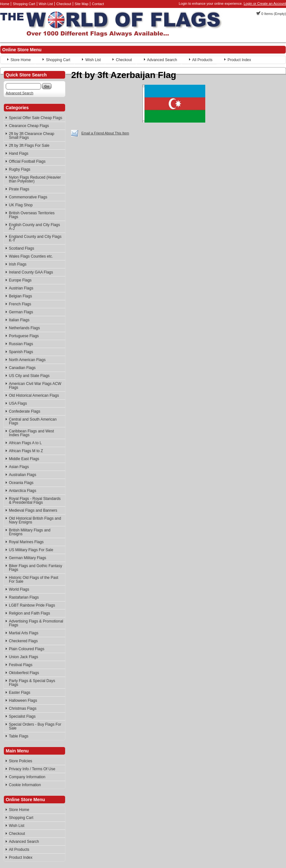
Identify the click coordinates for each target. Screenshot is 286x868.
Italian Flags (19, 320)
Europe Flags (20, 280)
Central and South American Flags (33, 421)
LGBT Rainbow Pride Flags (32, 605)
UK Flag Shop (21, 205)
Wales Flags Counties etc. (31, 256)
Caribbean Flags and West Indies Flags (31, 433)
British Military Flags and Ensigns (30, 532)
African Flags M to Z (26, 451)
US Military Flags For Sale (31, 550)
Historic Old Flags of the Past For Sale (34, 580)
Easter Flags (20, 693)
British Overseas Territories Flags (32, 215)
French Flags (20, 304)
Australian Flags (23, 475)
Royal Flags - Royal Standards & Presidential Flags (35, 501)
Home (5, 4)
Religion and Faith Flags (29, 613)
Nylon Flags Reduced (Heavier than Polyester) (35, 179)
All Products (202, 60)
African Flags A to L (25, 443)
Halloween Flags (23, 701)
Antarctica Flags (23, 491)
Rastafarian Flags (24, 597)
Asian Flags (19, 467)
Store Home (21, 60)
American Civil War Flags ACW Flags (35, 386)
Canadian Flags (22, 368)
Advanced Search (162, 60)
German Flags (21, 312)
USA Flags (18, 403)
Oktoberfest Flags (24, 673)
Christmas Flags (23, 708)
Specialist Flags (22, 716)
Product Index (239, 60)
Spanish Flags (21, 352)
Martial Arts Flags (24, 633)
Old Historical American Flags (34, 395)
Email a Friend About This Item (105, 133)
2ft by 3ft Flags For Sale (29, 146)
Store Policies (20, 761)
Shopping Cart (24, 4)
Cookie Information (25, 785)
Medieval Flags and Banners (33, 510)
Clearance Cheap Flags (29, 126)
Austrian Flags (21, 288)
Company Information (27, 777)
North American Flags (27, 360)
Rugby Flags (20, 169)
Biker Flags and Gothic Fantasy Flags (35, 568)
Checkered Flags (23, 641)
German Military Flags (27, 558)
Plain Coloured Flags (27, 649)
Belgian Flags (20, 296)
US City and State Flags (29, 376)
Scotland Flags (21, 248)
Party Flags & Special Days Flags (32, 683)
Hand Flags (19, 153)
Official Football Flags (27, 161)
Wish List (46, 4)
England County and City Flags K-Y (35, 238)
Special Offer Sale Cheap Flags (36, 118)
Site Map (82, 4)
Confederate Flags (25, 411)
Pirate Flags (19, 189)
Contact (98, 4)
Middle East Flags (24, 459)
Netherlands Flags (24, 328)
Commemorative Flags (28, 197)
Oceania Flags (21, 483)
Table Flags (19, 736)
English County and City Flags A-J (34, 227)
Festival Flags (21, 665)
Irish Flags (18, 264)
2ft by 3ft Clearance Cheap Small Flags (32, 136)
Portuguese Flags (24, 336)
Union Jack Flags (24, 657)
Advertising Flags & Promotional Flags (36, 623)
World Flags (19, 589)
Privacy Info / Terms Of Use (32, 769)
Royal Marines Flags (26, 542)
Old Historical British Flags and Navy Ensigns (35, 520)
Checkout (64, 4)
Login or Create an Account (265, 4)
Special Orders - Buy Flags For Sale (35, 726)
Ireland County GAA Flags (31, 272)
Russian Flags (21, 344)
